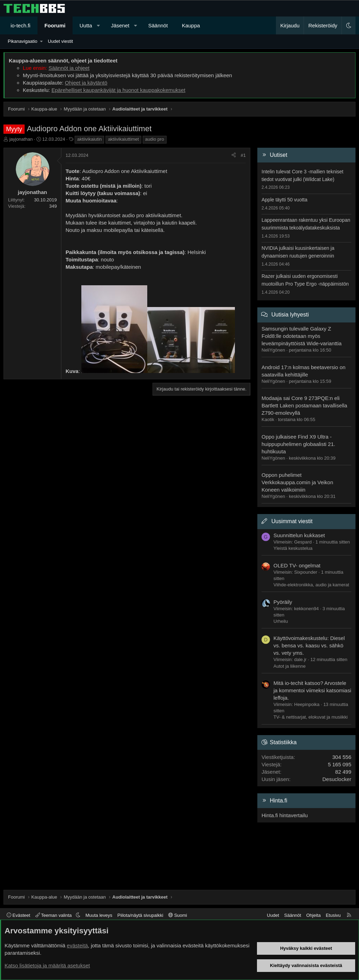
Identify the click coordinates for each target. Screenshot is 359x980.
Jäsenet (120, 25)
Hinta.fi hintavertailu (285, 815)
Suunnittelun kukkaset (299, 535)
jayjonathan (21, 139)
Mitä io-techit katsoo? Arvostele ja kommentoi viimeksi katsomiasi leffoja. (312, 690)
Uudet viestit (60, 41)
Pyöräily (283, 602)
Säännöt (158, 25)
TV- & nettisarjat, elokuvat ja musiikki (311, 717)
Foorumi (55, 25)
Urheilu (281, 621)
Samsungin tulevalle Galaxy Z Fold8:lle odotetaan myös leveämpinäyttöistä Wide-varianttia (302, 336)
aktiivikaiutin (89, 139)
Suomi (178, 915)
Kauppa (191, 25)
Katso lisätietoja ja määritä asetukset (47, 965)
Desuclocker (337, 779)
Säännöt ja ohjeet (69, 68)
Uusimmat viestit (292, 521)
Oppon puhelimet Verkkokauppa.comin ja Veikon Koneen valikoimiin (297, 482)
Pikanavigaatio (23, 41)
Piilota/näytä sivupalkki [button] (140, 915)
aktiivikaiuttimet (123, 139)
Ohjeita (313, 915)
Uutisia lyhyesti (290, 315)
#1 (243, 155)
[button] (98, 25)
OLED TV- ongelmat (297, 565)
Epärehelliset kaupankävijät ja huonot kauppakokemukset (118, 90)
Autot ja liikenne (290, 666)
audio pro (155, 139)
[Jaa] (234, 155)
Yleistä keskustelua (293, 548)
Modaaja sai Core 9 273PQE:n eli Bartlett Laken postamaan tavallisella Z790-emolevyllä (304, 405)
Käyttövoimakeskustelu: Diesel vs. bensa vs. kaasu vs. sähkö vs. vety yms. (309, 645)
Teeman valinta (54, 915)
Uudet (273, 915)
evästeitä (77, 945)
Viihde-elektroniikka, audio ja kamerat (311, 585)
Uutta (86, 25)
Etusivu (333, 915)
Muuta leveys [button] (99, 915)
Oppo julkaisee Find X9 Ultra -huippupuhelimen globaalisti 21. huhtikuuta (298, 444)
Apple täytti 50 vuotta (285, 200)
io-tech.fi (21, 25)
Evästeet (18, 915)
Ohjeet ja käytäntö (86, 83)
